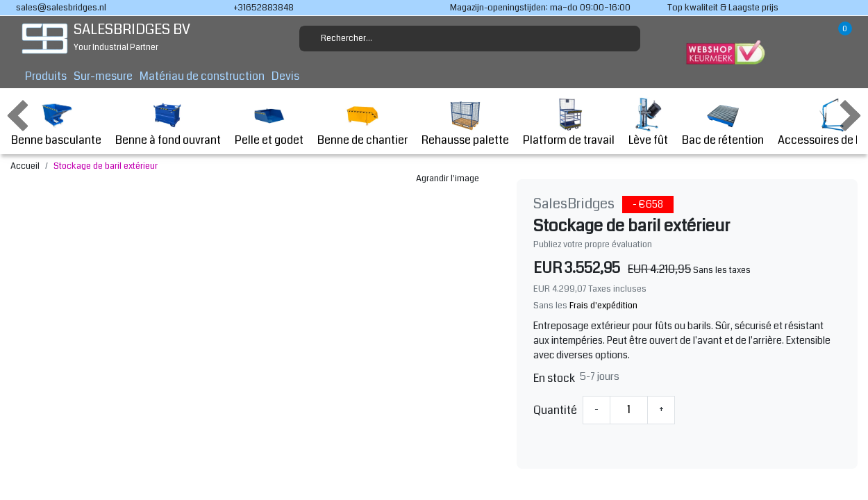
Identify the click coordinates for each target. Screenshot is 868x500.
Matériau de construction (202, 76)
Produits (46, 76)
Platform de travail (569, 123)
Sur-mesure (103, 76)
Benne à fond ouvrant (168, 123)
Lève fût (648, 123)
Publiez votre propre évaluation (593, 244)
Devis (285, 76)
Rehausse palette (465, 123)
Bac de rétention (723, 123)
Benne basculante (56, 123)
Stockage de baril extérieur (106, 166)
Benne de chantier (362, 123)
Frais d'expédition (603, 306)
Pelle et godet (269, 123)
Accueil (25, 166)
